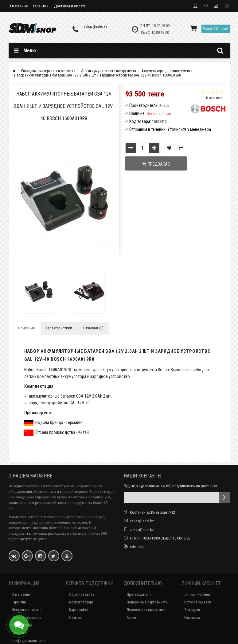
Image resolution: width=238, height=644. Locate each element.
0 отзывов (215, 98)
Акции (131, 618)
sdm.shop (138, 547)
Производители (139, 595)
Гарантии (41, 6)
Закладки (192, 610)
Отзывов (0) (93, 328)
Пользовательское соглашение (26, 621)
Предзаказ (156, 164)
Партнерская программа (146, 610)
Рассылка (192, 618)
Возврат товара (81, 602)
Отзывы (75, 618)
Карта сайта (79, 610)
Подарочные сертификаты (148, 602)
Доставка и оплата (70, 6)
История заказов (198, 602)
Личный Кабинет (197, 595)
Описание (26, 328)
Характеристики (59, 328)
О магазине (18, 6)
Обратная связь (82, 595)
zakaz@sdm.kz (95, 27)
